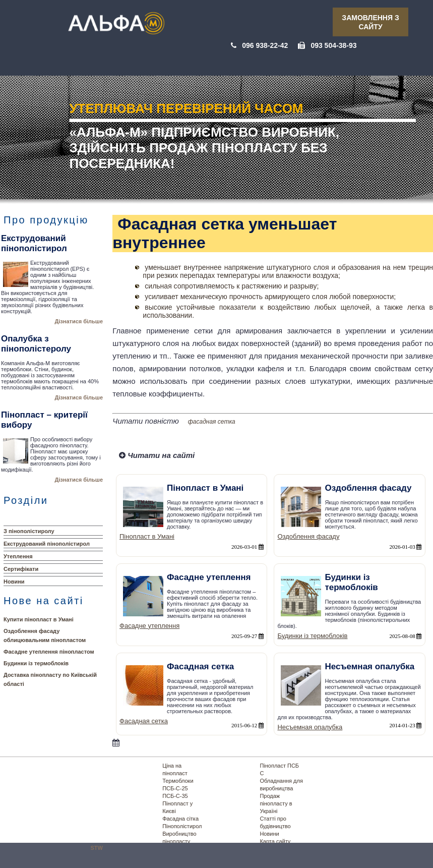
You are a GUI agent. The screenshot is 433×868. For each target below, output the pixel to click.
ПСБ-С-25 (175, 788)
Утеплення (18, 556)
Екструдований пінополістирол (47, 544)
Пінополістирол (182, 826)
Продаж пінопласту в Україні (276, 803)
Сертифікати (21, 569)
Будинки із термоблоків (36, 663)
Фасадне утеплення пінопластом (49, 652)
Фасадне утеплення (149, 626)
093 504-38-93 (333, 45)
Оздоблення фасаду (308, 536)
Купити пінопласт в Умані (39, 619)
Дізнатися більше (79, 321)
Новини (14, 582)
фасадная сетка (212, 422)
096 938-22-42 (265, 45)
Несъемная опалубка (310, 727)
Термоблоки (178, 781)
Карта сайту (275, 841)
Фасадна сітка (180, 819)
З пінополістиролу (29, 531)
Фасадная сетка (144, 721)
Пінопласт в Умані (147, 536)
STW (97, 848)
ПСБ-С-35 (175, 796)
